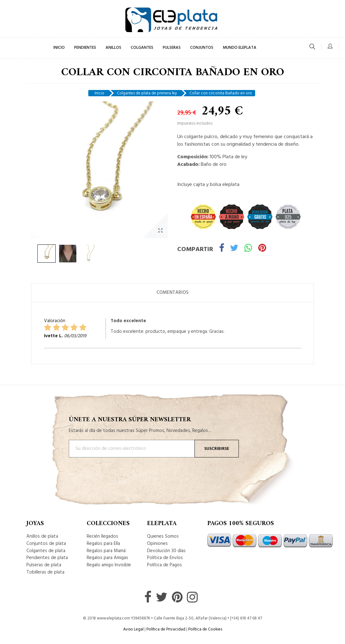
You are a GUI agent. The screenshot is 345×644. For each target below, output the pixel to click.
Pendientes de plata (47, 558)
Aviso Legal (133, 629)
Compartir (222, 249)
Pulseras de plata (44, 565)
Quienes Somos (163, 536)
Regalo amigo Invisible (109, 565)
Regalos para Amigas (107, 558)
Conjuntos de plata (46, 544)
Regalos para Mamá (106, 551)
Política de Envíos (165, 558)
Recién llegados (102, 536)
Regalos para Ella (103, 544)
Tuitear (234, 249)
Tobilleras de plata (45, 572)
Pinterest (262, 249)
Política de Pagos (164, 565)
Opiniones (157, 544)
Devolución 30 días (166, 551)
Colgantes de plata (46, 551)
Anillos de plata (42, 536)
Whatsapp (248, 249)
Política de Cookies (205, 629)
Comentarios (172, 293)
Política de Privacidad (166, 629)
